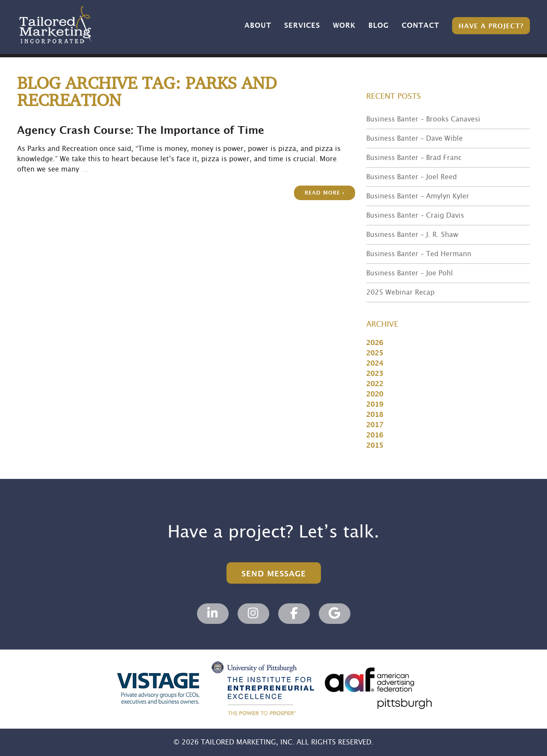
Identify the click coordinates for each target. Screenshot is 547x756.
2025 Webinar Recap (400, 292)
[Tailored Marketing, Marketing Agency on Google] (335, 614)
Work (344, 26)
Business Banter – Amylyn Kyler (418, 196)
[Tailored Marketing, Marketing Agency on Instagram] (253, 614)
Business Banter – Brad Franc (414, 158)
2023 (375, 374)
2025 (375, 353)
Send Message (274, 574)
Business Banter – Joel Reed (412, 177)
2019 (375, 405)
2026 (375, 343)
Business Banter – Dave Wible (415, 139)
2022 (375, 384)
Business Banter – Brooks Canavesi (423, 119)
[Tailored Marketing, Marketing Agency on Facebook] (294, 614)
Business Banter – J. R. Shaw (412, 235)
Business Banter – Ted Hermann (419, 254)
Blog (379, 26)
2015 (375, 446)
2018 (375, 415)
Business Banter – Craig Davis (415, 216)
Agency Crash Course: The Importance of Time (141, 131)
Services (302, 26)
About (258, 26)
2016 (375, 435)
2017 (375, 425)
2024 (375, 363)
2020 (375, 394)
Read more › (325, 193)
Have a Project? (491, 26)
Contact (421, 26)
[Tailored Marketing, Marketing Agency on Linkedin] (213, 614)
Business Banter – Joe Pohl (410, 273)
